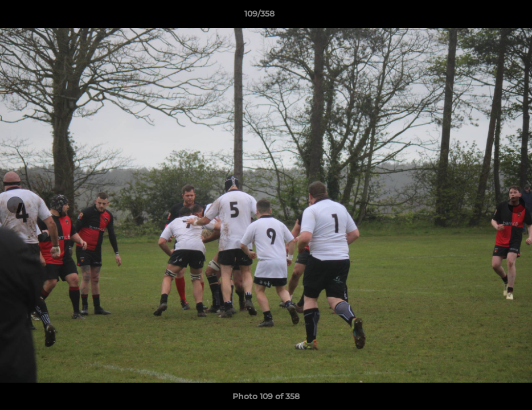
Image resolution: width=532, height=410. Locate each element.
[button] (484, 17)
